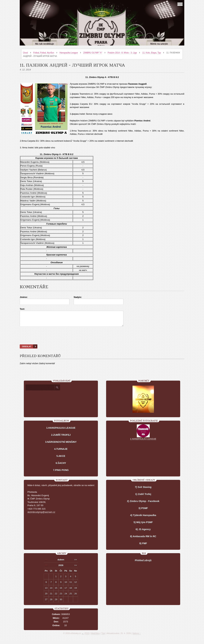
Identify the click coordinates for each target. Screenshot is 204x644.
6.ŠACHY (61, 466)
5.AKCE (61, 459)
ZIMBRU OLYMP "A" (93, 53)
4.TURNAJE (61, 452)
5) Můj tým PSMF (143, 525)
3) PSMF (143, 511)
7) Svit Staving (143, 490)
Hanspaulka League (69, 53)
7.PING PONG (61, 473)
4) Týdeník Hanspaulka (143, 518)
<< (46, 563)
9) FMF (143, 546)
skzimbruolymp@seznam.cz (41, 515)
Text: (22, 309)
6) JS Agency (143, 532)
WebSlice (95, 636)
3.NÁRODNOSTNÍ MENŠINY (61, 445)
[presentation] (102, 340)
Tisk (103, 636)
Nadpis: (78, 297)
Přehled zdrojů (143, 563)
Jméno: (24, 297)
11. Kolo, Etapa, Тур (152, 53)
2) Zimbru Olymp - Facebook (143, 504)
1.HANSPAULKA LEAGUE (61, 431)
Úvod (25, 53)
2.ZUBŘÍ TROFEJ (61, 438)
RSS (87, 636)
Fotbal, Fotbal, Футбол (44, 53)
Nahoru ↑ (137, 636)
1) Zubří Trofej (143, 497)
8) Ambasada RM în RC (143, 539)
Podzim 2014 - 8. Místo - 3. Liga (122, 53)
